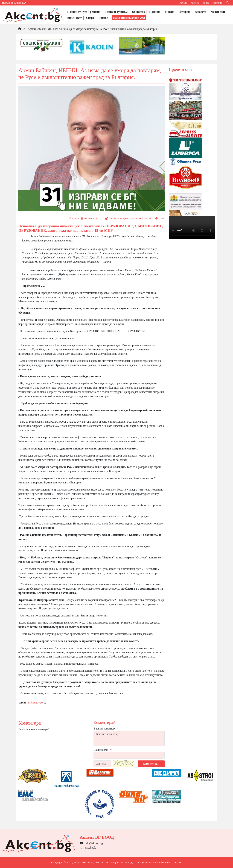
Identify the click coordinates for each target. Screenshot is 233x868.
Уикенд (169, 12)
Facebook (88, 848)
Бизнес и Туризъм (116, 12)
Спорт (90, 18)
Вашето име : (103, 750)
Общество (138, 12)
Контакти (217, 3)
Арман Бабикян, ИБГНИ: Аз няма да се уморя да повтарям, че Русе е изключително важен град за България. (93, 29)
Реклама (195, 3)
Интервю (184, 12)
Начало (183, 3)
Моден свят (218, 12)
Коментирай (151, 764)
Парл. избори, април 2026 (129, 18)
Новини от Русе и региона (84, 12)
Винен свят (74, 18)
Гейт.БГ (177, 863)
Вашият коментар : (106, 729)
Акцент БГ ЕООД (122, 863)
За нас (206, 3)
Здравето (200, 12)
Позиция (155, 12)
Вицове (103, 18)
